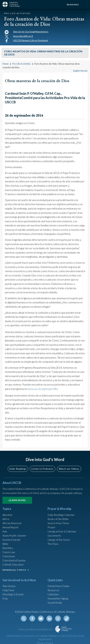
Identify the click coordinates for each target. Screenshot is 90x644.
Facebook (32, 618)
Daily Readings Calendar (61, 515)
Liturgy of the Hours (59, 540)
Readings (73, 5)
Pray (5, 598)
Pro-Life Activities (21, 64)
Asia (5, 531)
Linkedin (49, 618)
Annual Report (10, 527)
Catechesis (9, 556)
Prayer (51, 527)
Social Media (55, 603)
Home (6, 64)
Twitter (24, 618)
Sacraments (54, 535)
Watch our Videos (69, 469)
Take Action (9, 586)
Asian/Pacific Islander (14, 535)
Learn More (17, 500)
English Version (80, 71)
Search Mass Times (58, 523)
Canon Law (9, 552)
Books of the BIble (58, 519)
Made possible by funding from (36, 629)
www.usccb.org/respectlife (43, 389)
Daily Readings (18, 469)
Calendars (53, 594)
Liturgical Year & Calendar (62, 531)
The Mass (53, 544)
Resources (54, 590)
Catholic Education (13, 564)
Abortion (7, 515)
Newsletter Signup (58, 598)
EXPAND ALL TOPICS (14, 570)
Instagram (58, 618)
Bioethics (8, 548)
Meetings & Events (13, 594)
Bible (5, 544)
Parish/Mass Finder (58, 586)
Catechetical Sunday (14, 560)
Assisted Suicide (12, 540)
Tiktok (66, 618)
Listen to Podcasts (42, 469)
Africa (6, 519)
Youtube (41, 618)
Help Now (8, 590)
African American (12, 523)
